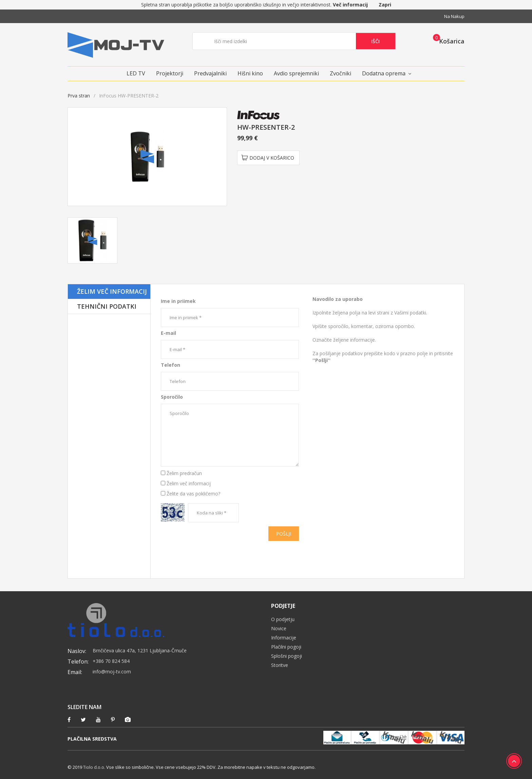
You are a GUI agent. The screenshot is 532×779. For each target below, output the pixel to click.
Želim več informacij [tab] (112, 291)
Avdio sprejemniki (296, 73)
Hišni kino (250, 73)
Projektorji (170, 73)
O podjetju (283, 619)
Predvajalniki (210, 73)
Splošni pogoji (287, 656)
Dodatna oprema (384, 73)
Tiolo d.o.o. (94, 767)
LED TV (136, 73)
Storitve (280, 665)
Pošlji (284, 534)
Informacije (284, 638)
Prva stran (79, 96)
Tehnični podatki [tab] (107, 306)
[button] (447, 41)
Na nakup (454, 16)
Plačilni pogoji (286, 647)
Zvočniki (340, 73)
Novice (279, 628)
